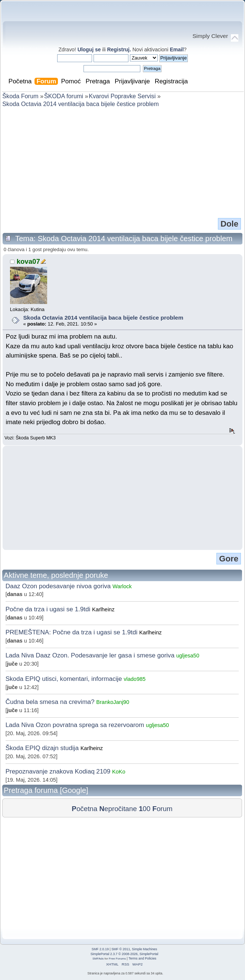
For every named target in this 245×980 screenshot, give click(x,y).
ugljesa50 (188, 656)
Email (177, 49)
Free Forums (117, 959)
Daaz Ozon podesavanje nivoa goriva (58, 586)
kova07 (28, 261)
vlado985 (135, 679)
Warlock (122, 586)
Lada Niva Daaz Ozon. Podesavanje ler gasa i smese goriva (90, 655)
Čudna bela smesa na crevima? (51, 702)
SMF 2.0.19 (100, 949)
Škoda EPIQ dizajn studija (42, 748)
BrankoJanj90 (113, 702)
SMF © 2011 (121, 949)
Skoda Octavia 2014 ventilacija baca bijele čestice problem (103, 318)
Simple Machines (144, 949)
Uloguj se (89, 49)
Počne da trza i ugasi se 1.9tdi (48, 609)
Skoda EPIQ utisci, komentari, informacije (64, 679)
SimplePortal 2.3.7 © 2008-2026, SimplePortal (125, 954)
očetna (84, 809)
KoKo (119, 772)
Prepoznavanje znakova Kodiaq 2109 (58, 771)
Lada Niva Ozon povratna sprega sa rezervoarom (75, 725)
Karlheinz (103, 609)
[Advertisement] (122, 162)
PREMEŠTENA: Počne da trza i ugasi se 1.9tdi (72, 632)
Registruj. (120, 49)
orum (162, 809)
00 (145, 809)
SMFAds (98, 959)
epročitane (118, 809)
